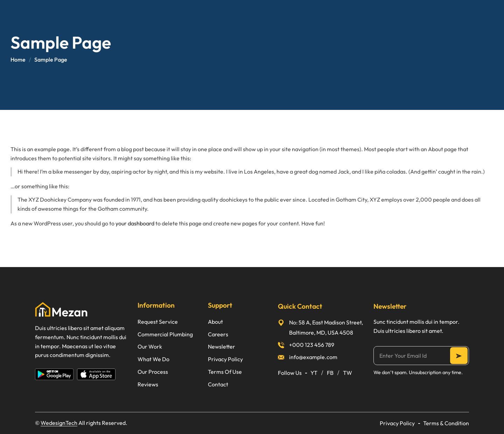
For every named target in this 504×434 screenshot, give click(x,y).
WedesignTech (59, 423)
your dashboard (135, 223)
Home (18, 59)
